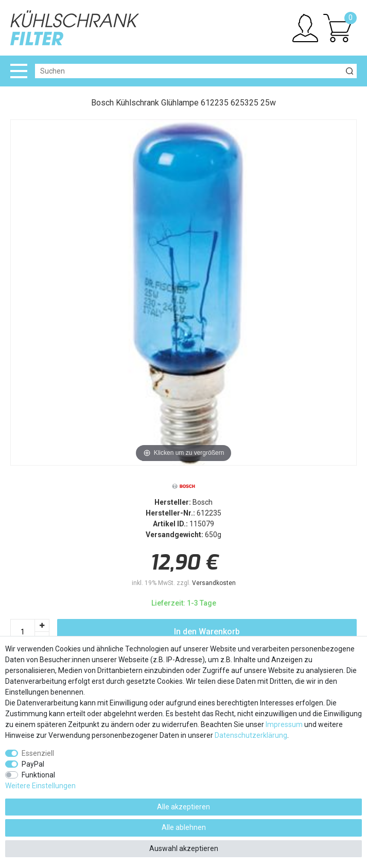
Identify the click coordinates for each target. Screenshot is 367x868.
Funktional (38, 775)
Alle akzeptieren (183, 807)
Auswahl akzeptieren (184, 848)
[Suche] (349, 71)
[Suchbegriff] (189, 71)
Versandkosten (214, 583)
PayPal (33, 764)
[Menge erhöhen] (42, 625)
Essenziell (38, 753)
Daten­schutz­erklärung (251, 735)
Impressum (284, 724)
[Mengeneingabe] (23, 632)
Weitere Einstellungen (40, 786)
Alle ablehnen (184, 827)
